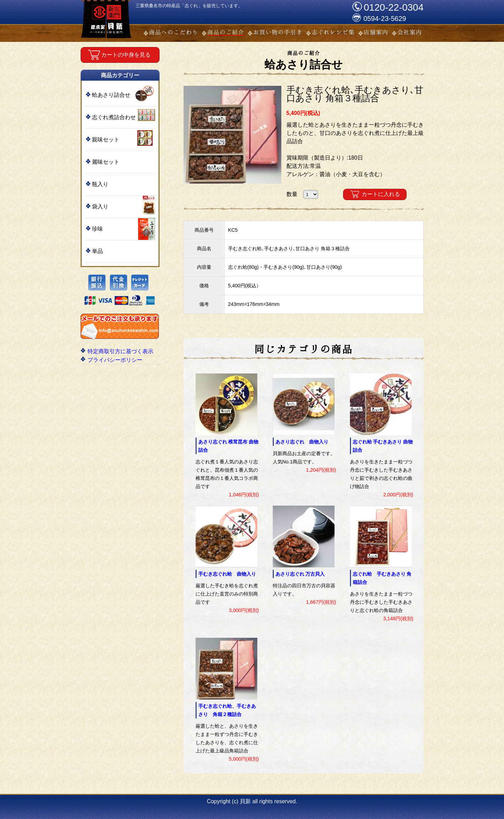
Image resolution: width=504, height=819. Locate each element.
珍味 (97, 229)
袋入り (100, 206)
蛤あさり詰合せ (111, 95)
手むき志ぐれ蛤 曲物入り (227, 574)
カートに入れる (381, 194)
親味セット (106, 140)
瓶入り (100, 184)
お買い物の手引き (278, 32)
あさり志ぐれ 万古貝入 (300, 574)
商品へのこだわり (174, 32)
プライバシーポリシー (115, 360)
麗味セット (106, 162)
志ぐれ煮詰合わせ (114, 117)
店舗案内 (376, 32)
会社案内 (410, 32)
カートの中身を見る (126, 55)
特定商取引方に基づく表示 (120, 351)
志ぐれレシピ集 (333, 32)
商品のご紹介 (226, 32)
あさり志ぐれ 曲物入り (302, 442)
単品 (97, 251)
